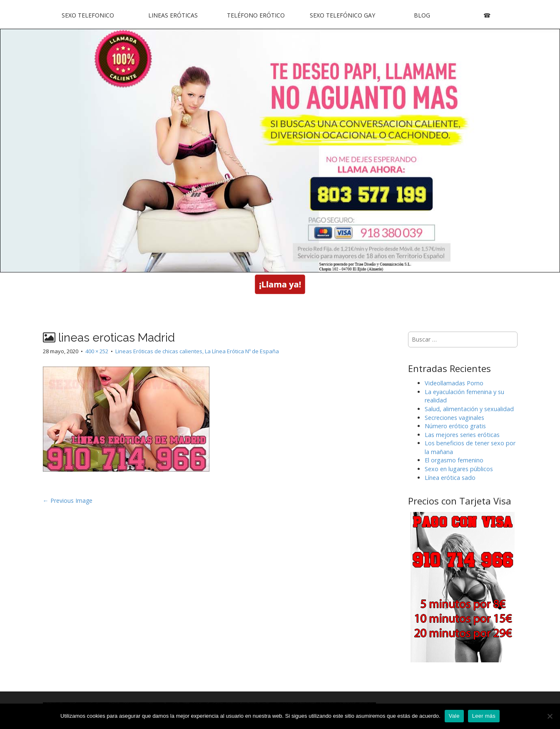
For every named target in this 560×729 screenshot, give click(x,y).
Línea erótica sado (450, 478)
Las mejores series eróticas (462, 435)
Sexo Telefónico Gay (342, 15)
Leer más (484, 716)
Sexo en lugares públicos (459, 469)
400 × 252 (97, 351)
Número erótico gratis (455, 426)
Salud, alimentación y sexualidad (469, 409)
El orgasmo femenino (454, 460)
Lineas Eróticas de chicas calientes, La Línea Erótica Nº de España (197, 351)
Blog (422, 15)
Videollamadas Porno (454, 383)
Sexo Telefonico (88, 15)
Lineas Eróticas (173, 15)
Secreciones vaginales (454, 418)
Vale (454, 716)
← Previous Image (68, 501)
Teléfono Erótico (256, 15)
